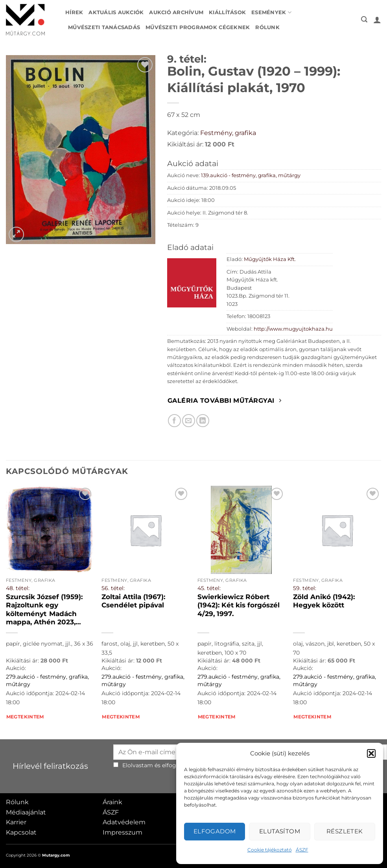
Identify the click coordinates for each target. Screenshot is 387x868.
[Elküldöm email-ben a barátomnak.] (189, 421)
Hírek (74, 12)
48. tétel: (18, 588)
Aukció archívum (176, 12)
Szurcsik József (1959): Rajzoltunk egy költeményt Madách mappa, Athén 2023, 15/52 (46, 610)
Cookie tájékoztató (270, 850)
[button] (371, 753)
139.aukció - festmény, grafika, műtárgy (251, 175)
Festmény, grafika (228, 133)
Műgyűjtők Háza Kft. (270, 259)
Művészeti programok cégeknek (198, 27)
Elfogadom (215, 831)
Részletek (345, 831)
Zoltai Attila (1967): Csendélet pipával (133, 601)
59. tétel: (305, 588)
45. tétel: (209, 588)
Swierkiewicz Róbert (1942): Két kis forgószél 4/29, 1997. (239, 605)
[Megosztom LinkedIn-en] (203, 421)
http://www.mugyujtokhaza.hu (293, 329)
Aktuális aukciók (116, 12)
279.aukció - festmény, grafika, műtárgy (47, 680)
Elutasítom (280, 831)
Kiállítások (227, 12)
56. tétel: (113, 588)
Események (271, 12)
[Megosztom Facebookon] (174, 421)
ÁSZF (302, 850)
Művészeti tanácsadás (104, 27)
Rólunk (267, 27)
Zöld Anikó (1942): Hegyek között (324, 601)
